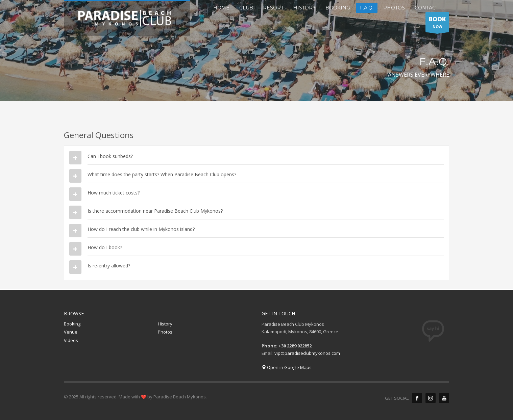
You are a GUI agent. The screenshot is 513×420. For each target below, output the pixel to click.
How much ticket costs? (114, 193)
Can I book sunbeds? (110, 156)
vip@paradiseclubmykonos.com (307, 353)
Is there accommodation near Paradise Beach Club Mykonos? (155, 211)
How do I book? (105, 247)
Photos (165, 332)
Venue (71, 332)
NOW (437, 24)
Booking (72, 324)
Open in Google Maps (287, 367)
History (165, 324)
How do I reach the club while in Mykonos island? (141, 229)
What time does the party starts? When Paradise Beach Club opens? (162, 174)
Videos (71, 340)
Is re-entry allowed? (109, 266)
